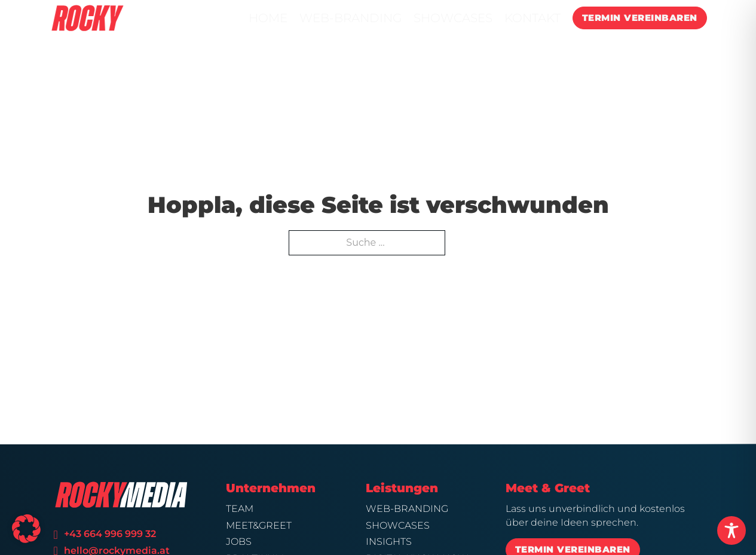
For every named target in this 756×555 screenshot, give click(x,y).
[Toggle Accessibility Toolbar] (731, 530)
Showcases (398, 525)
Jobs (239, 542)
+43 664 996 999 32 (110, 534)
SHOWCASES (453, 18)
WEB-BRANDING (351, 18)
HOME (268, 18)
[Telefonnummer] (55, 535)
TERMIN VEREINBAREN (640, 18)
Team (240, 509)
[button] (26, 529)
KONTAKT (532, 18)
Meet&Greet (259, 525)
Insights (389, 542)
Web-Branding (407, 509)
